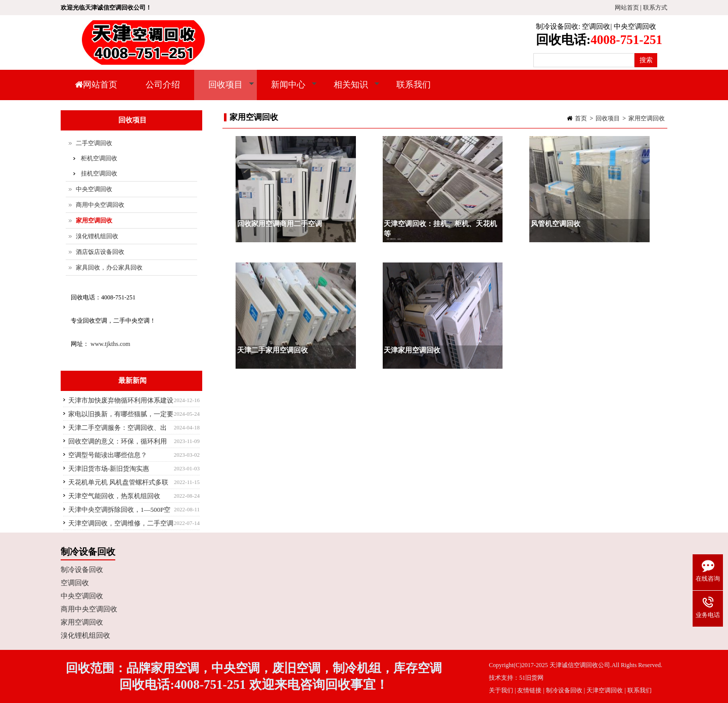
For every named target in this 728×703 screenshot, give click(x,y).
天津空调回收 (605, 690)
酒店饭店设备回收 (100, 252)
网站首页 (627, 8)
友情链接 (529, 690)
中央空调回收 (635, 27)
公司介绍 (163, 85)
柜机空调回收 (99, 158)
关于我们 (501, 690)
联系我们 (414, 85)
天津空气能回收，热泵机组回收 (114, 496)
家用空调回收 (647, 118)
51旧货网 (531, 678)
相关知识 (350, 90)
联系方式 (655, 8)
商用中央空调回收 (100, 205)
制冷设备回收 (557, 27)
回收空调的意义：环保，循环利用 (118, 441)
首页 (581, 118)
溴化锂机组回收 (97, 236)
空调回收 (596, 27)
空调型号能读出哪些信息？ (108, 455)
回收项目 (224, 90)
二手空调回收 (94, 143)
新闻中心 (287, 90)
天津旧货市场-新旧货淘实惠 (109, 469)
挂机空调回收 (99, 173)
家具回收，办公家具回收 (109, 268)
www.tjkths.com (110, 344)
